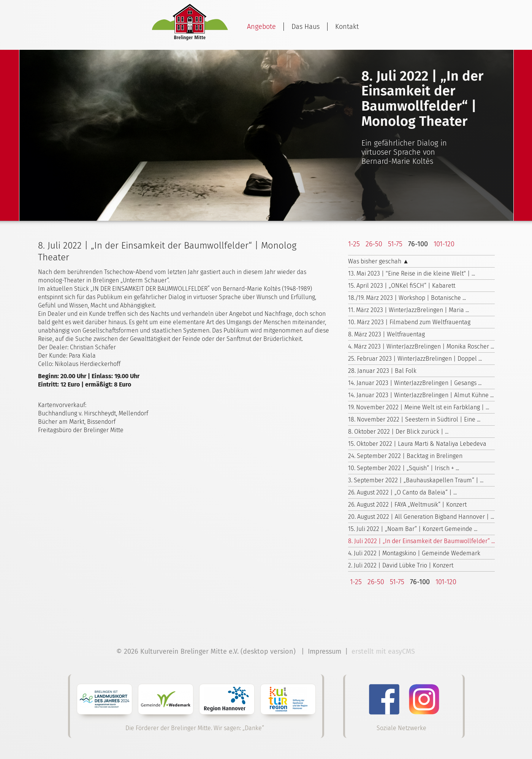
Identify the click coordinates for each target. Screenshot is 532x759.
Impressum (325, 651)
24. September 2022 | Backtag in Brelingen (405, 456)
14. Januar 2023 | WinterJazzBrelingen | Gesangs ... (415, 383)
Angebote (261, 27)
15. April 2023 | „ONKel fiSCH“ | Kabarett (402, 286)
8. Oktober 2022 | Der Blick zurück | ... (398, 432)
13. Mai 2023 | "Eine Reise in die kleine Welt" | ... (412, 273)
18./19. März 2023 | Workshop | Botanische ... (407, 298)
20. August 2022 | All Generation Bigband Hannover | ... (421, 517)
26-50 (374, 244)
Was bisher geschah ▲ (378, 261)
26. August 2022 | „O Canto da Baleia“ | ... (402, 492)
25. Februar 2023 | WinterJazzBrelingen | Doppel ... (415, 359)
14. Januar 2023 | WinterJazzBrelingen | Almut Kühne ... (421, 395)
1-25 (354, 244)
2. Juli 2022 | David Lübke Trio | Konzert (401, 565)
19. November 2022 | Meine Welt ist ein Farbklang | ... (419, 407)
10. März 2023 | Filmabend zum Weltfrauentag (409, 322)
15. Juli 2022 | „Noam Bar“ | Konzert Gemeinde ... (413, 529)
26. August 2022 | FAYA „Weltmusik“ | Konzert (407, 505)
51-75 (395, 244)
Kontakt (347, 27)
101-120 (444, 244)
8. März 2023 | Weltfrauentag (386, 334)
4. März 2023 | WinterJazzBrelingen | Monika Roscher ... (421, 346)
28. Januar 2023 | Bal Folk (382, 371)
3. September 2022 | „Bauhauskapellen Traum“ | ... (416, 480)
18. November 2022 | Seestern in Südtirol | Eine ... (414, 419)
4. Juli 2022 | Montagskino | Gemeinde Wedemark (414, 553)
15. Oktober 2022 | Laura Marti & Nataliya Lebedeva (417, 444)
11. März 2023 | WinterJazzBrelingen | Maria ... (408, 310)
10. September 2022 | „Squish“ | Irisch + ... (404, 468)
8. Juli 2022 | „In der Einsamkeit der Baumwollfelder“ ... (421, 541)
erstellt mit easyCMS (384, 651)
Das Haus (306, 27)
